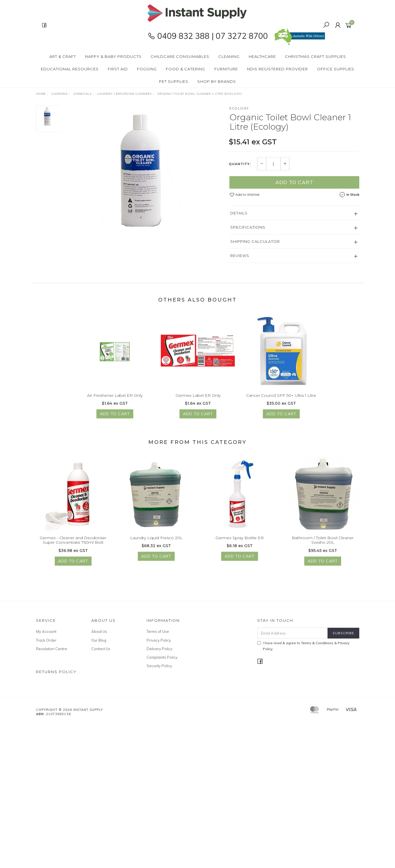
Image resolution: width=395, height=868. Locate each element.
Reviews (240, 256)
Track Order (46, 640)
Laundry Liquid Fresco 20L (156, 545)
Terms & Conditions (317, 643)
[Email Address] (292, 633)
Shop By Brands (217, 81)
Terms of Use (158, 631)
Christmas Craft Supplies (315, 56)
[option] (144, 176)
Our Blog (99, 640)
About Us (99, 631)
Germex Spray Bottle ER (240, 545)
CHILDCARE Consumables (180, 56)
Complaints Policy (162, 657)
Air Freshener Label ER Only (115, 403)
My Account (46, 631)
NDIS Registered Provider (277, 69)
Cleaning (229, 56)
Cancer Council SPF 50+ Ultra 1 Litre (281, 403)
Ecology (239, 108)
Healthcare (262, 56)
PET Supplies (174, 81)
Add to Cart (294, 182)
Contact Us (101, 649)
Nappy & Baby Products (113, 56)
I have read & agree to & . (303, 646)
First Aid (118, 69)
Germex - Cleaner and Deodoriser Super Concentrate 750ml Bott (73, 548)
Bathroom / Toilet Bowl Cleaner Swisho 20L (323, 548)
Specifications (248, 227)
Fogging (147, 69)
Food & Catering (186, 69)
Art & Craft (63, 56)
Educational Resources (70, 69)
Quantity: (240, 164)
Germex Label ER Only (198, 403)
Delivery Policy (160, 649)
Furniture (226, 69)
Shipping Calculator (255, 241)
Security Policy (159, 666)
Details (239, 213)
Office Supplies (336, 69)
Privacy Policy (159, 640)
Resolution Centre (52, 649)
